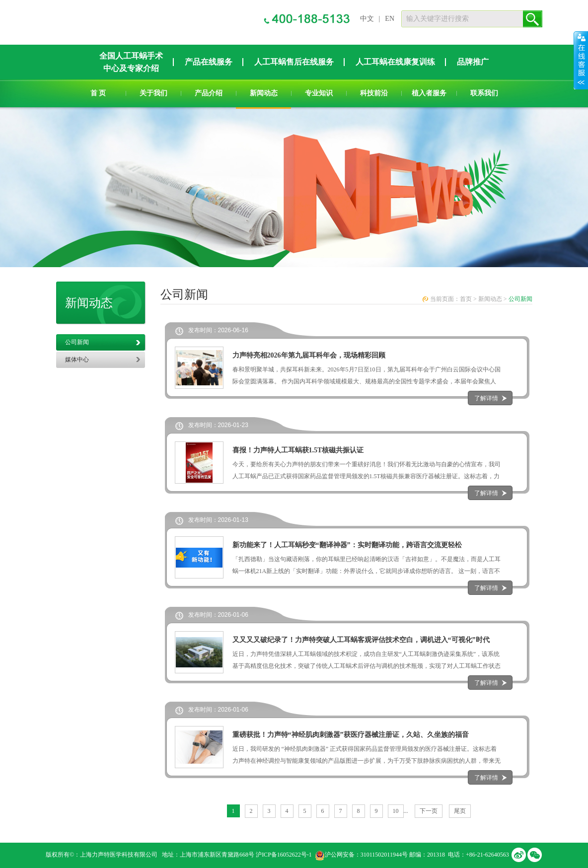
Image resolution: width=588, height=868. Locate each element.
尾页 (460, 811)
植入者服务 (429, 93)
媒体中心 (77, 360)
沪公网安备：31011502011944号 (366, 855)
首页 (466, 299)
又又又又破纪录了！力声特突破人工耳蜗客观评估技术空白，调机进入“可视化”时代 (361, 640)
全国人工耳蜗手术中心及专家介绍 (131, 62)
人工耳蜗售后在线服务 (294, 62)
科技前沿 (374, 93)
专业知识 (319, 93)
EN (390, 19)
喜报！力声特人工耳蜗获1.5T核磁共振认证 (298, 450)
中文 (367, 19)
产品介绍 (209, 93)
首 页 (98, 93)
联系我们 (484, 93)
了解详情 (486, 398)
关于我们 (153, 93)
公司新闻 (77, 342)
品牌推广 (473, 62)
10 (396, 811)
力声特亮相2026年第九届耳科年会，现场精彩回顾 (309, 355)
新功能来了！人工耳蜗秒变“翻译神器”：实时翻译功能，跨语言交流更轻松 (347, 545)
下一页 (429, 811)
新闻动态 (264, 93)
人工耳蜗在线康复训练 (395, 62)
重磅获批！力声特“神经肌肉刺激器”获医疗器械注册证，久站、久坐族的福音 (351, 735)
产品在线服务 (209, 62)
